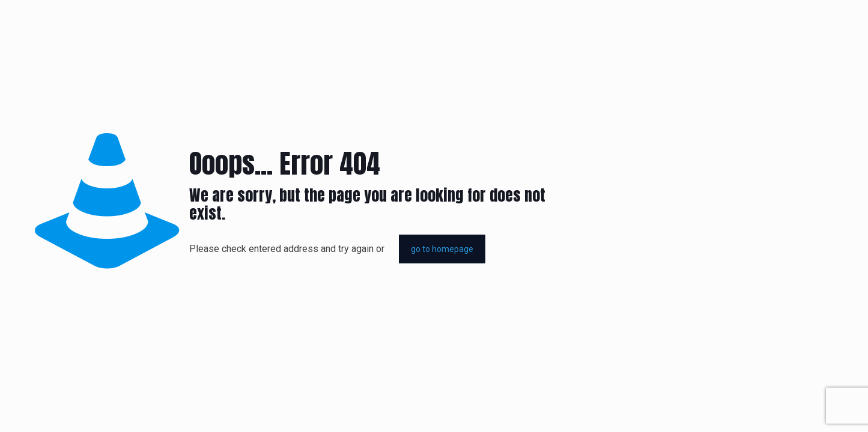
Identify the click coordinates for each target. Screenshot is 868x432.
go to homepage (442, 249)
